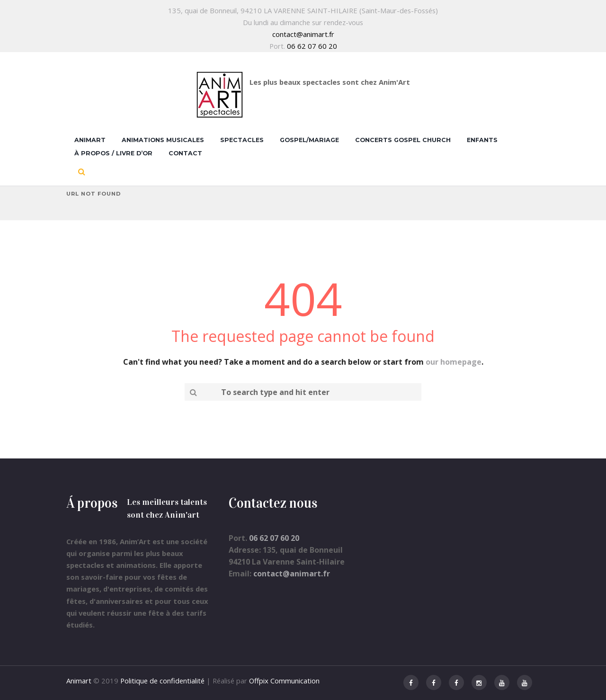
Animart (90, 140)
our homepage (454, 362)
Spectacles (242, 140)
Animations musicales (163, 140)
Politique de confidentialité (162, 681)
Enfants (482, 140)
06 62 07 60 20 (312, 46)
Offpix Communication (284, 681)
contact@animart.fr (303, 34)
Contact (185, 153)
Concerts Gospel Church (403, 140)
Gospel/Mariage (309, 140)
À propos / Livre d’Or (113, 153)
